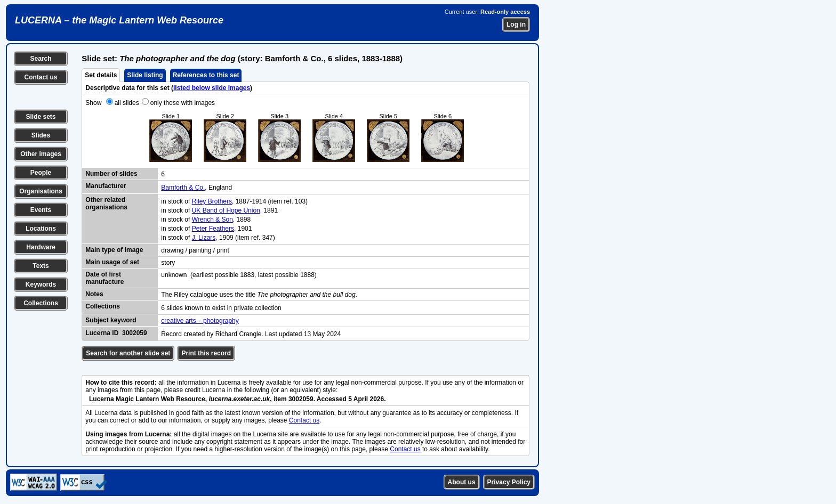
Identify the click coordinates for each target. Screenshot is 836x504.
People (41, 173)
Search (41, 59)
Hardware (41, 247)
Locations (41, 229)
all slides (127, 103)
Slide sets (41, 117)
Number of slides (111, 174)
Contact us (41, 77)
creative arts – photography (200, 321)
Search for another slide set (128, 353)
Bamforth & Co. (183, 188)
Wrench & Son (212, 220)
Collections (41, 303)
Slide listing (145, 75)
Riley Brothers (212, 201)
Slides (41, 135)
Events (41, 210)
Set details (101, 75)
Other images (41, 154)
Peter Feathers (213, 229)
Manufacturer (106, 186)
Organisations (41, 191)
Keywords (41, 284)
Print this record (206, 353)
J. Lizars (204, 238)
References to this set (206, 75)
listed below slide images (212, 88)
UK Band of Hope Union (226, 210)
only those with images (183, 103)
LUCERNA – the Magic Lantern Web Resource (119, 20)
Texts (41, 266)
